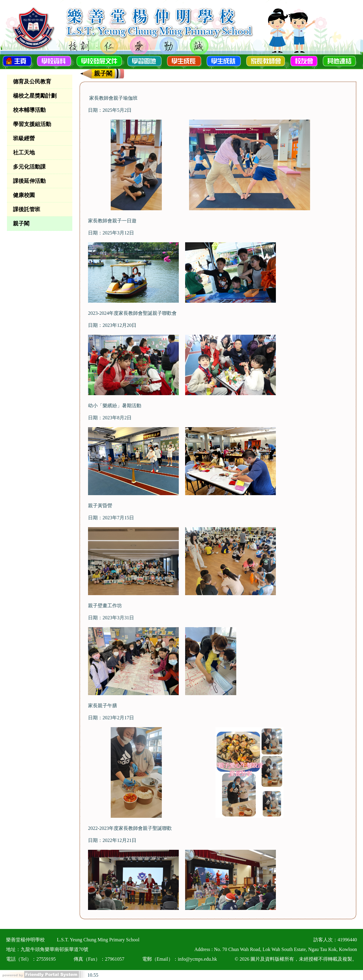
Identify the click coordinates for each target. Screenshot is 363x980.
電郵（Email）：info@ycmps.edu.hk (180, 959)
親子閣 (21, 224)
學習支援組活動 (32, 124)
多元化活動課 (29, 167)
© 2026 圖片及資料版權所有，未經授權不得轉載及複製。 (296, 959)
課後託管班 (27, 209)
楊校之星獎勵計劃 (35, 96)
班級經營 (24, 138)
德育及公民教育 (32, 82)
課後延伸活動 (29, 181)
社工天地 (24, 153)
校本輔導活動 (29, 110)
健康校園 (24, 195)
